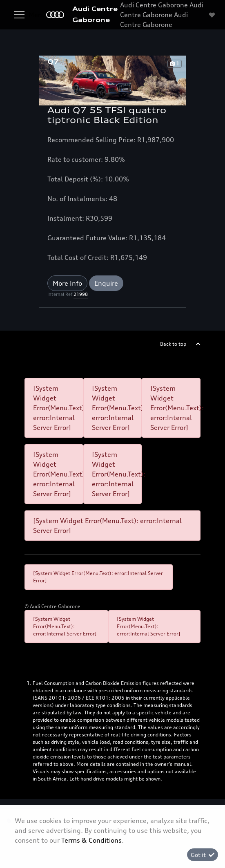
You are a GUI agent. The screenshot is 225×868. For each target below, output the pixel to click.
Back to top (173, 344)
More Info (67, 283)
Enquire (106, 283)
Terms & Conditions (91, 840)
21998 (81, 294)
